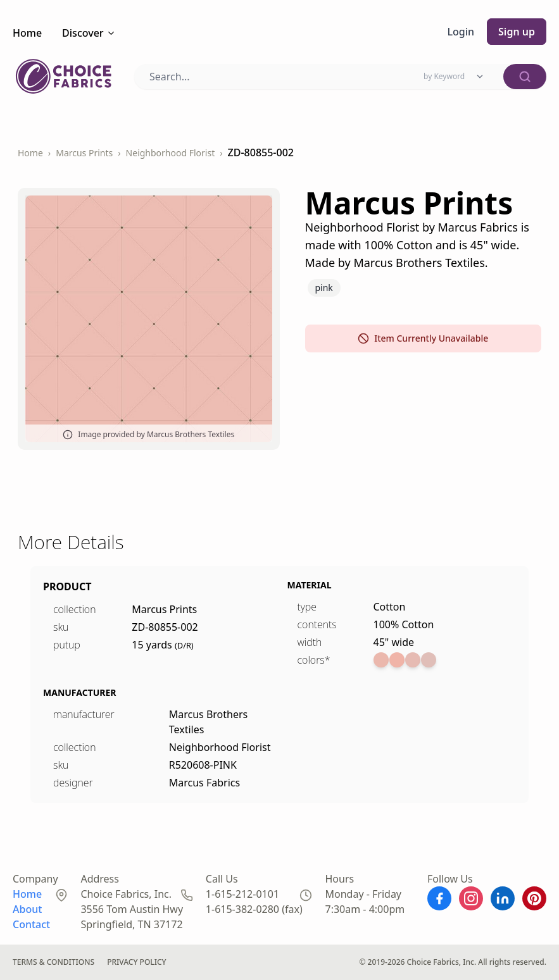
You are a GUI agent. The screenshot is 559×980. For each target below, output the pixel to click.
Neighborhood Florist (169, 153)
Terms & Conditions (56, 962)
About (27, 909)
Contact (31, 924)
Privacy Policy (144, 962)
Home (27, 33)
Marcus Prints (84, 153)
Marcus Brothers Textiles (210, 722)
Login (461, 32)
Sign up (517, 32)
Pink (324, 288)
